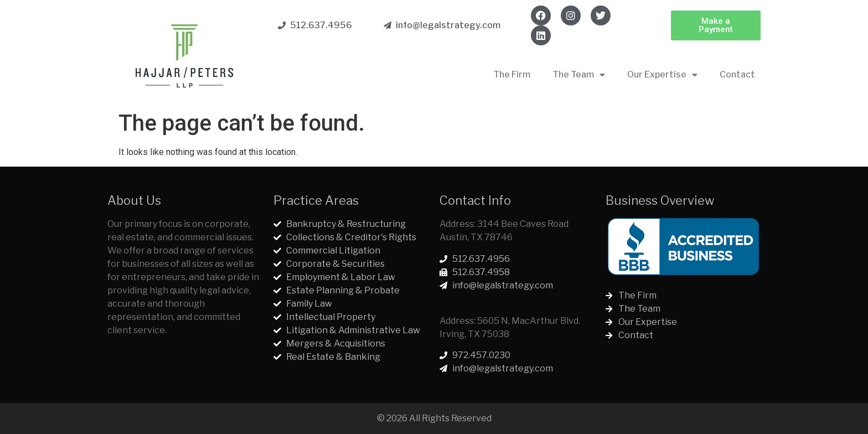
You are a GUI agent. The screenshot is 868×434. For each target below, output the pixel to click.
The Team (579, 75)
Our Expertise (662, 75)
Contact (737, 74)
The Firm (512, 74)
